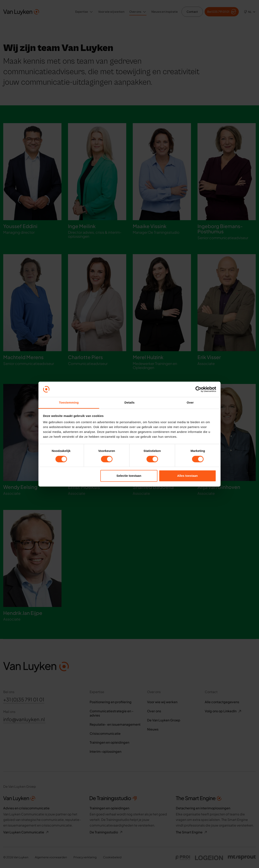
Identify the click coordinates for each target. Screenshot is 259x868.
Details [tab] (129, 403)
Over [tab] (190, 403)
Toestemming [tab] (69, 403)
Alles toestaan (188, 476)
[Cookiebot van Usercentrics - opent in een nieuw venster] (198, 389)
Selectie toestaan (129, 476)
